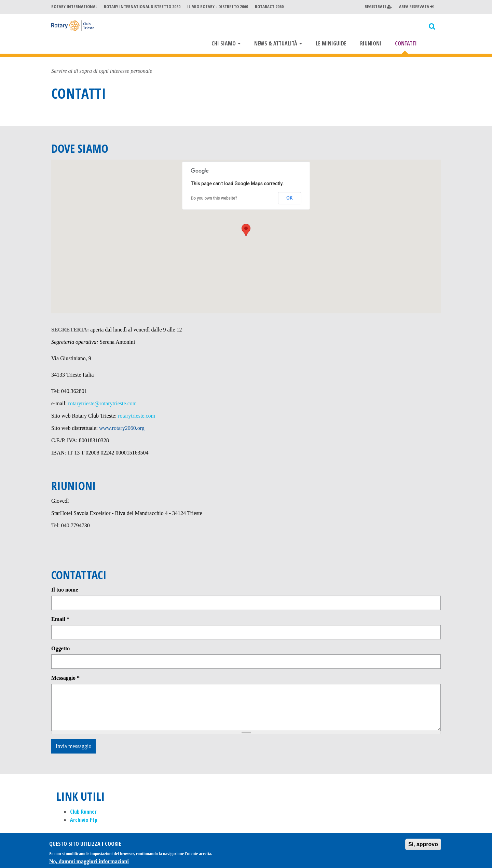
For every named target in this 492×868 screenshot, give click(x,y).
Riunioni (371, 43)
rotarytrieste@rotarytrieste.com (102, 404)
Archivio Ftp (84, 821)
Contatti (406, 43)
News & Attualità (278, 43)
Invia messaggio (73, 747)
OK (290, 199)
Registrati (378, 6)
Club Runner (83, 813)
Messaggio (65, 679)
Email (60, 620)
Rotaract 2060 (269, 6)
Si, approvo (423, 844)
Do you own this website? (214, 199)
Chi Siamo (226, 43)
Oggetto (60, 649)
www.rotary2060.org (122, 429)
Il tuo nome (65, 591)
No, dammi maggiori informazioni (89, 861)
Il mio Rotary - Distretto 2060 (218, 6)
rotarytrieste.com (136, 417)
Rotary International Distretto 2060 (142, 6)
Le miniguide (331, 43)
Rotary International (74, 6)
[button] (246, 231)
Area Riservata (416, 6)
